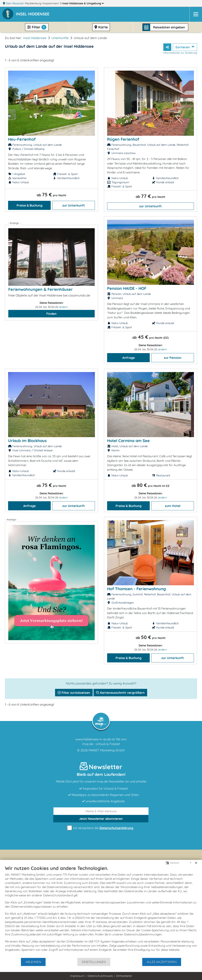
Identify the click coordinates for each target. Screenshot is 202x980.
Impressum (77, 976)
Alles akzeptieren (162, 962)
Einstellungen (94, 962)
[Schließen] (196, 863)
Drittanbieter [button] (124, 976)
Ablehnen (33, 962)
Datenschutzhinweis (100, 976)
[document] (101, 911)
